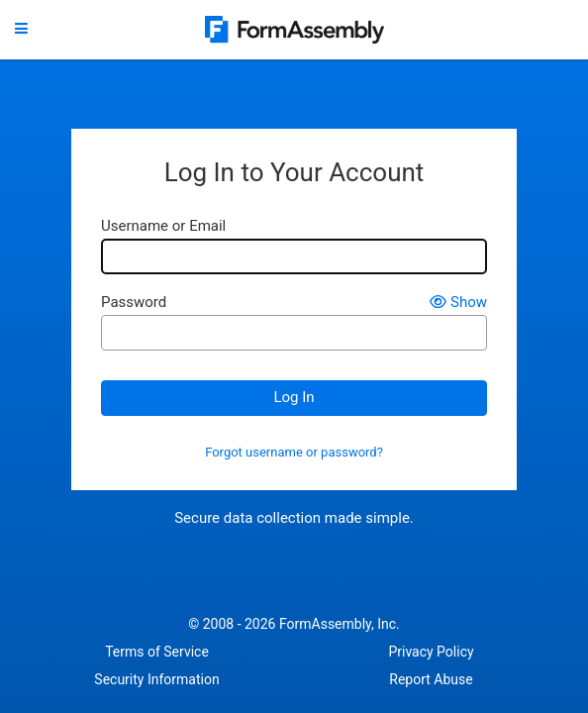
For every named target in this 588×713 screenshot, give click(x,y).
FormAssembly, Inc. (340, 624)
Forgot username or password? (294, 453)
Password (134, 303)
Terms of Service (157, 652)
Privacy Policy (431, 652)
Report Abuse (431, 679)
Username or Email (163, 226)
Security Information (156, 679)
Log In (294, 397)
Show (458, 303)
